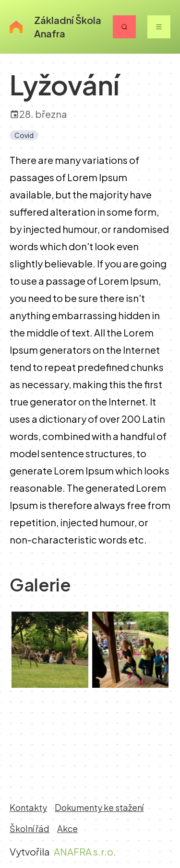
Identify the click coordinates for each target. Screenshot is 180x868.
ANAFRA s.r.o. (85, 851)
